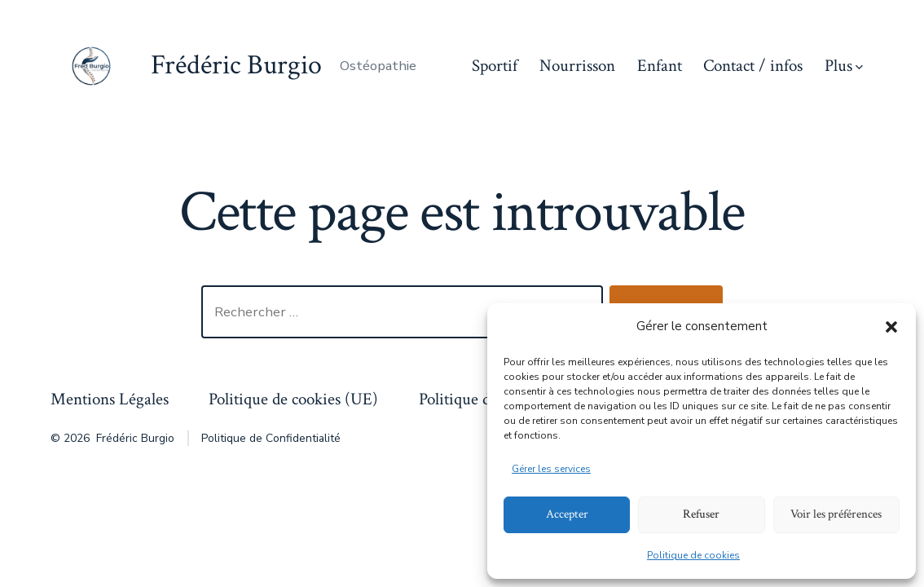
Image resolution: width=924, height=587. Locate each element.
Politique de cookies (693, 555)
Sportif (495, 66)
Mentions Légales (110, 399)
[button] (891, 327)
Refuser (701, 514)
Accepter (567, 514)
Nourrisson (577, 66)
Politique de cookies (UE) (293, 399)
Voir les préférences (836, 514)
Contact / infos (753, 66)
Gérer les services (551, 469)
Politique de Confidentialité (271, 438)
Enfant (660, 66)
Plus (844, 66)
